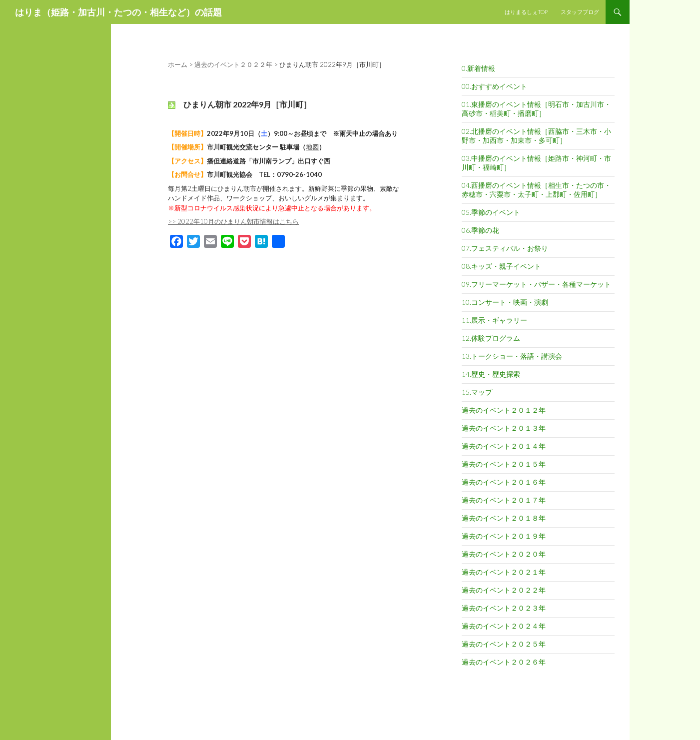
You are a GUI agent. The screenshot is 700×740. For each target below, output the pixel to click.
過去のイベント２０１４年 (504, 446)
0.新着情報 (478, 68)
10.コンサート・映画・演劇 (505, 302)
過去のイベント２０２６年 (504, 662)
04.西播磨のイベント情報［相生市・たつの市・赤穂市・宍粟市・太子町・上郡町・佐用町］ (536, 190)
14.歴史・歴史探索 (491, 374)
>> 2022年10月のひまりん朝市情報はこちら (233, 221)
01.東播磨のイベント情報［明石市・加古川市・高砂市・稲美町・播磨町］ (536, 109)
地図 (312, 147)
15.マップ (477, 392)
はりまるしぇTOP (526, 12)
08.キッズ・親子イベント (501, 266)
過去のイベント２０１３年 (504, 428)
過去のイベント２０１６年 (504, 482)
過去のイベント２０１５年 (504, 464)
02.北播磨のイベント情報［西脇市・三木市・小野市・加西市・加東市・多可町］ (536, 136)
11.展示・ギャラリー (494, 320)
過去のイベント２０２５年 (504, 644)
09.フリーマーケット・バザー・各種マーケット (536, 284)
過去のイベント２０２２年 (504, 590)
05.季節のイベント (491, 212)
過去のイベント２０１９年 (504, 536)
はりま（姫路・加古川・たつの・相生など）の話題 (118, 12)
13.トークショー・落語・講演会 (512, 356)
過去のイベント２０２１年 (504, 572)
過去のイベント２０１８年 (504, 518)
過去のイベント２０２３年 (504, 608)
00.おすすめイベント (494, 86)
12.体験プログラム (491, 338)
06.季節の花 (480, 230)
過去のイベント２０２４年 (504, 626)
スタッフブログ (580, 12)
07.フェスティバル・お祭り (505, 248)
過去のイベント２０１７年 (504, 500)
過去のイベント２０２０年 (504, 554)
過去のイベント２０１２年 (504, 410)
